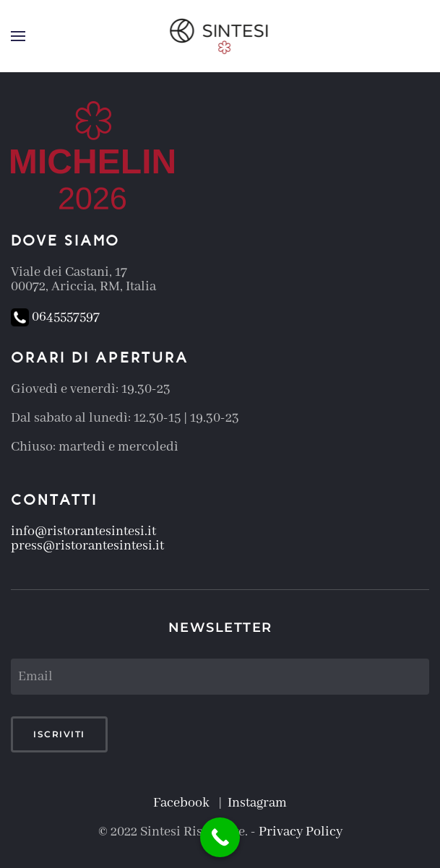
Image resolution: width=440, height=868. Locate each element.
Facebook (184, 803)
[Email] (220, 677)
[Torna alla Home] (220, 36)
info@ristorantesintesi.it (83, 531)
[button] (18, 36)
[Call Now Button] (220, 837)
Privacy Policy (301, 832)
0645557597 (55, 317)
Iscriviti (59, 734)
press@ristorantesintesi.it (87, 546)
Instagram (257, 803)
